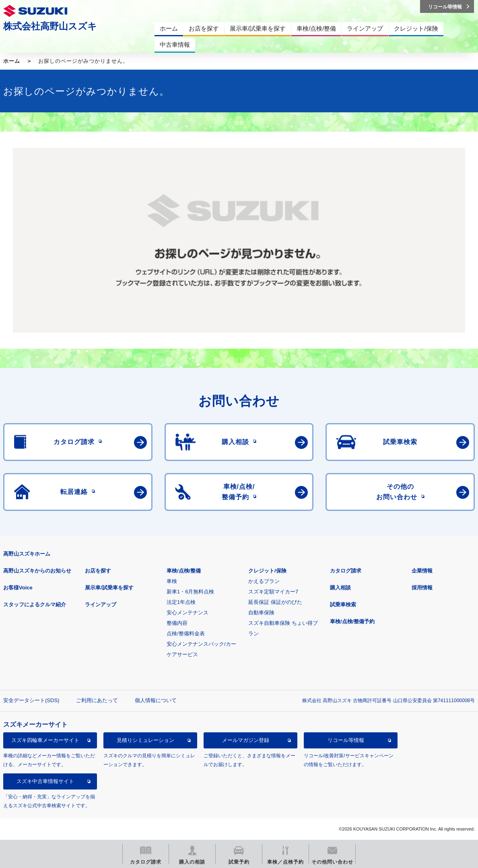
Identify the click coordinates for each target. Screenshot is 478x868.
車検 (172, 581)
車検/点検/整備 (184, 571)
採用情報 (422, 588)
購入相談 (340, 588)
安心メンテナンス (187, 613)
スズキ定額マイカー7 (273, 592)
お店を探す (98, 571)
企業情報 (422, 571)
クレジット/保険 (267, 571)
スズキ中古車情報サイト (45, 781)
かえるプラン (264, 581)
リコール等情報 (346, 740)
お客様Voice (18, 588)
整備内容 (177, 623)
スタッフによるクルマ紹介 (35, 604)
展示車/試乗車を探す (109, 588)
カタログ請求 (346, 571)
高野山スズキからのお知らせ (37, 571)
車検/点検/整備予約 (352, 621)
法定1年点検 (181, 602)
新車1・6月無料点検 (190, 592)
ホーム (12, 61)
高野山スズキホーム (27, 554)
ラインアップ (101, 604)
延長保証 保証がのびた (275, 602)
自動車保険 (261, 613)
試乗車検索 (343, 604)
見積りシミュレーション (145, 740)
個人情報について (156, 700)
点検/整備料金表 (186, 633)
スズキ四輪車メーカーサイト (45, 740)
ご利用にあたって (97, 700)
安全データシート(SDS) (31, 700)
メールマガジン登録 (246, 740)
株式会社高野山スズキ (50, 26)
